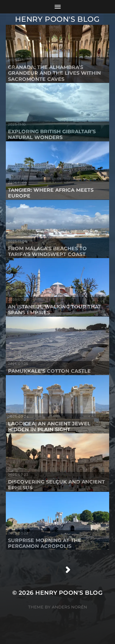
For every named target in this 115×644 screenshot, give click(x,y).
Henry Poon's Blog (57, 19)
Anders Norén (69, 607)
